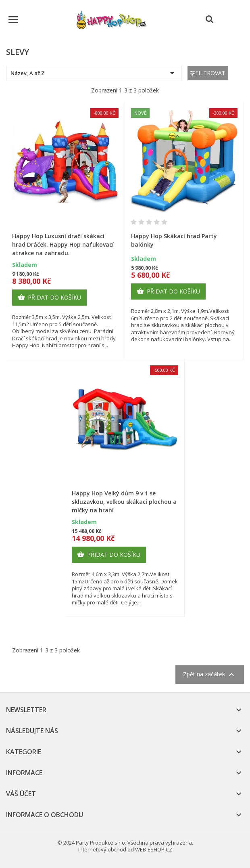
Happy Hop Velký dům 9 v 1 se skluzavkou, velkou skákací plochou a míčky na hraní (124, 502)
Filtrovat (208, 73)
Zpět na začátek (210, 675)
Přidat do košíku (49, 298)
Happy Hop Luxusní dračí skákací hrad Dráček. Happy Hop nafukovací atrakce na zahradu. (63, 244)
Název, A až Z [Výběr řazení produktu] (94, 73)
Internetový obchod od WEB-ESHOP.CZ (125, 849)
